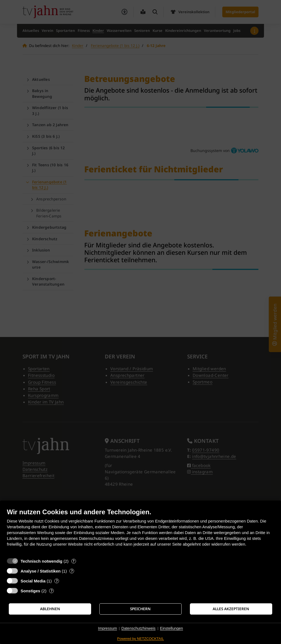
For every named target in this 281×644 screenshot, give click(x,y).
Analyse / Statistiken (41, 571)
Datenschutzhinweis (138, 628)
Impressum (107, 628)
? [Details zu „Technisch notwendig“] (74, 561)
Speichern (140, 609)
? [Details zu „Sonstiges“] (52, 591)
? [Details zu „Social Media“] (57, 581)
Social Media (33, 581)
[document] (140, 531)
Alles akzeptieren (231, 609)
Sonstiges (30, 591)
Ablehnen (50, 609)
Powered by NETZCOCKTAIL (140, 639)
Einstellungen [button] (172, 628)
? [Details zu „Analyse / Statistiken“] (72, 571)
